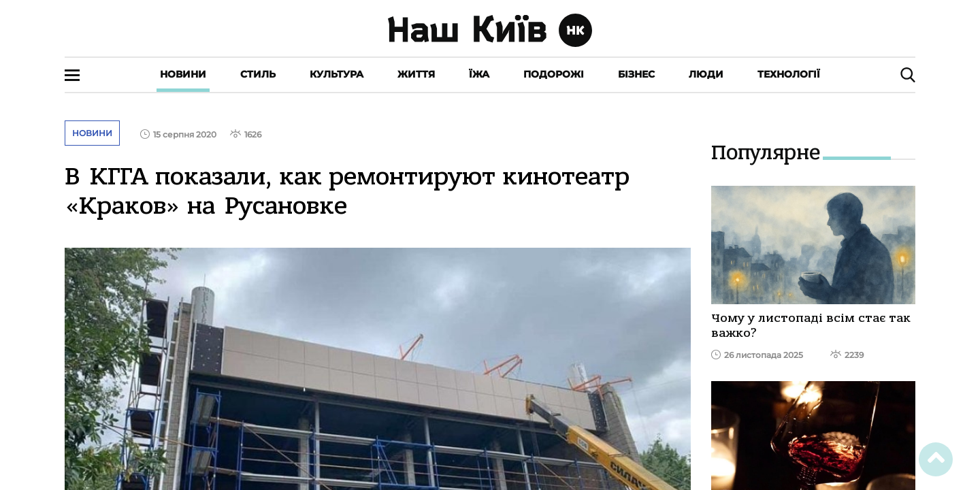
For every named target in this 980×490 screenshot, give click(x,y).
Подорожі (554, 74)
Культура (337, 74)
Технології (789, 74)
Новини (183, 74)
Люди (706, 74)
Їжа (479, 74)
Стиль (258, 74)
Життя (416, 74)
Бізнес (636, 74)
